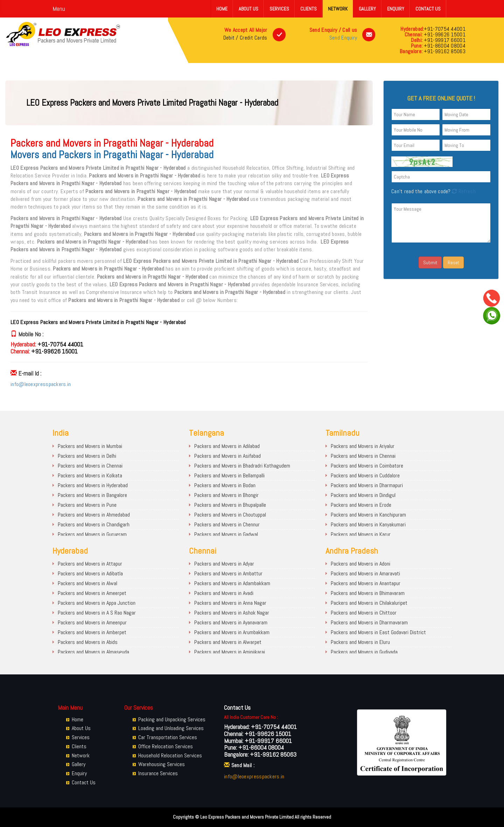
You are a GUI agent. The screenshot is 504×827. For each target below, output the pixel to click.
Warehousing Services (162, 764)
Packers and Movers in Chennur (227, 524)
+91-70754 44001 (445, 29)
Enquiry (396, 9)
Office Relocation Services (166, 746)
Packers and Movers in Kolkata (90, 475)
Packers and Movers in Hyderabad (93, 485)
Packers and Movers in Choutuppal (230, 515)
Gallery (367, 9)
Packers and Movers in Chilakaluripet (369, 603)
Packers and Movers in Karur (361, 534)
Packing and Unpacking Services (172, 719)
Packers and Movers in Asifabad (227, 456)
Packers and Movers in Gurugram (92, 534)
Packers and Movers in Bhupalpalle (230, 505)
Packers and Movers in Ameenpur (92, 622)
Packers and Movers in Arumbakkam (232, 632)
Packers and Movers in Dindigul (363, 495)
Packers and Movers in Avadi (224, 593)
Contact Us (428, 9)
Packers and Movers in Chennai (90, 466)
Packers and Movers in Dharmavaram (369, 622)
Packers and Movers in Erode (361, 505)
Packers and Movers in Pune (87, 505)
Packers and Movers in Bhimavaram (368, 593)
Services (279, 9)
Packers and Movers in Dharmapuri (367, 485)
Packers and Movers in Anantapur (366, 583)
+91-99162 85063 (444, 51)
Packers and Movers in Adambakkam (232, 583)
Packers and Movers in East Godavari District (378, 632)
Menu (59, 9)
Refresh (463, 191)
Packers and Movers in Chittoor (364, 613)
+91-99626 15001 (444, 34)
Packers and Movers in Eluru (360, 642)
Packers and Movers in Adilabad (227, 446)
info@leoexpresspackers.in (41, 384)
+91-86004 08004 (444, 46)
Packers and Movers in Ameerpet (92, 593)
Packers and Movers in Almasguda (93, 652)
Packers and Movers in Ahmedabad (94, 515)
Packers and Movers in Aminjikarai (230, 652)
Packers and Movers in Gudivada (364, 652)
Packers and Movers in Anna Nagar (230, 603)
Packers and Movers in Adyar (224, 564)
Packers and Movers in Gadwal (226, 534)
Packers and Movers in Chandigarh (94, 524)
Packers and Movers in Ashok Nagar (232, 613)
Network (338, 9)
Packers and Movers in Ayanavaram (231, 622)
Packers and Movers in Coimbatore (367, 466)
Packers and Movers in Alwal (87, 583)
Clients (309, 9)
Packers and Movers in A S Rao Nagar (97, 613)
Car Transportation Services (168, 737)
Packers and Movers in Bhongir (226, 495)
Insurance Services (158, 773)
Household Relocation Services (170, 755)
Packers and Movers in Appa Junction (97, 603)
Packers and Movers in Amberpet (92, 632)
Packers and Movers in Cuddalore (365, 475)
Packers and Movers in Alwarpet (228, 642)
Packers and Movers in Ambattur (228, 573)
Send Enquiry (343, 38)
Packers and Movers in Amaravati (365, 573)
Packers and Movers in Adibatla (90, 573)
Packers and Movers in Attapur (90, 564)
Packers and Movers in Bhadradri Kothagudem (242, 466)
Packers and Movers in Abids (88, 642)
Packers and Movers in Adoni (360, 564)
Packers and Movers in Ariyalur (363, 446)
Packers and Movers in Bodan (225, 485)
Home (222, 9)
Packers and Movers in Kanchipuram (368, 515)
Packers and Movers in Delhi (87, 456)
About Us (248, 9)
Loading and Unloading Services (171, 728)
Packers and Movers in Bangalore (92, 495)
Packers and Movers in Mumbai (90, 446)
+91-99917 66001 (444, 40)
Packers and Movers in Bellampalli (229, 475)
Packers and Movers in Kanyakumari (368, 524)
